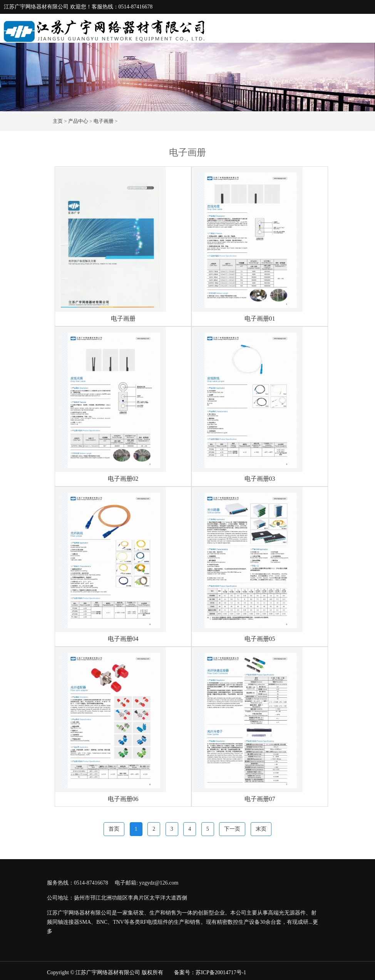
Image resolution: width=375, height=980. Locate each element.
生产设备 (327, 29)
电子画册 (104, 121)
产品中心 (298, 29)
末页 (261, 829)
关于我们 (239, 29)
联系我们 (357, 29)
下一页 (232, 829)
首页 (114, 829)
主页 (58, 121)
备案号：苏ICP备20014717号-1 (210, 972)
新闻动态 (269, 29)
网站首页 (209, 29)
